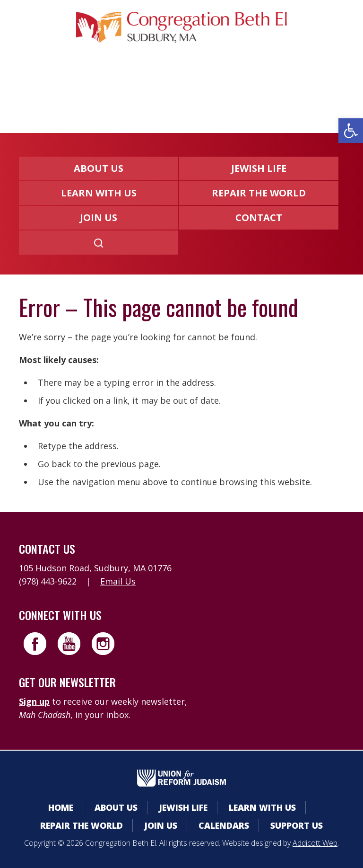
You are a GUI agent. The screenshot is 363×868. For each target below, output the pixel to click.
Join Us (99, 217)
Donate (213, 88)
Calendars (150, 88)
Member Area (73, 88)
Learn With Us (99, 193)
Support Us (297, 825)
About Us (99, 168)
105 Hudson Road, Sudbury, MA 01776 (95, 568)
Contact (259, 217)
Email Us (118, 581)
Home (61, 807)
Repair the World (259, 193)
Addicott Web (315, 843)
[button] (351, 131)
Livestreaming (286, 88)
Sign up (34, 701)
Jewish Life (259, 168)
